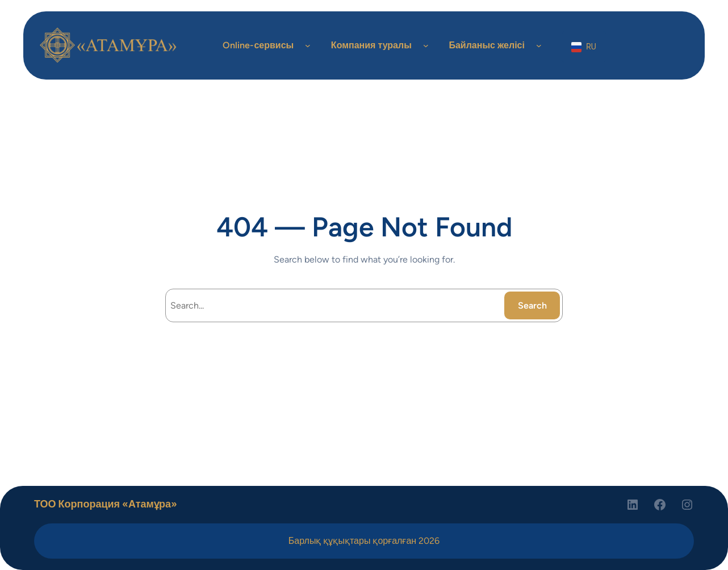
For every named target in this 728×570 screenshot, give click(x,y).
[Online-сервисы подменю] (308, 45)
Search (532, 305)
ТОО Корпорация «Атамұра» (106, 504)
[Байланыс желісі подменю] (539, 45)
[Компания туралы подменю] (426, 45)
